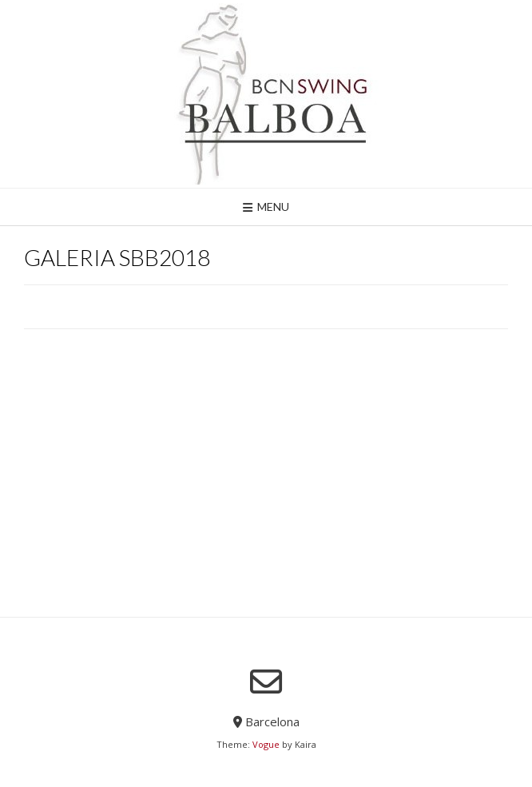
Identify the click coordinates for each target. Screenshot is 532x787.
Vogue (266, 744)
